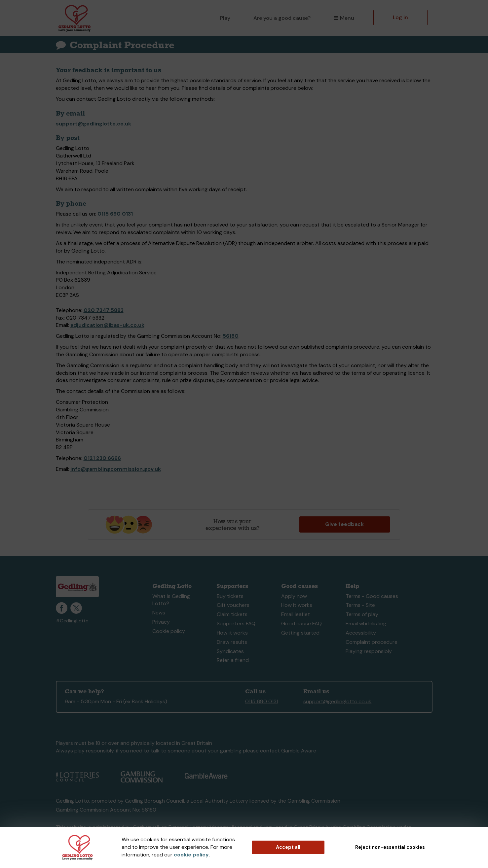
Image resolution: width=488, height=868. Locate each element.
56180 (231, 336)
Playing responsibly (369, 651)
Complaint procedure (372, 642)
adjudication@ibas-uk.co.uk (107, 325)
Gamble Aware (299, 751)
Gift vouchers (233, 605)
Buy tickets (230, 596)
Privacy (161, 622)
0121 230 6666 (102, 458)
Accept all (288, 847)
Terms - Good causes (372, 596)
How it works (232, 633)
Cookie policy (169, 631)
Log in (400, 17)
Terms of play (362, 614)
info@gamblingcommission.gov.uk (116, 469)
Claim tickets (232, 614)
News (159, 613)
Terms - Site (360, 605)
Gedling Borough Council (154, 801)
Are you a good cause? (282, 18)
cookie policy (191, 855)
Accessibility (361, 633)
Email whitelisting (366, 624)
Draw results (232, 642)
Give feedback (344, 524)
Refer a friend (233, 660)
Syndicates (230, 651)
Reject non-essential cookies (390, 847)
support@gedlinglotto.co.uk (94, 124)
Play (225, 18)
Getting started (300, 633)
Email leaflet (296, 614)
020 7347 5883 (104, 310)
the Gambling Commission (309, 801)
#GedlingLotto (72, 621)
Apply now (294, 596)
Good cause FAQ (301, 624)
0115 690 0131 (115, 214)
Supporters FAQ (236, 624)
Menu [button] (344, 18)
